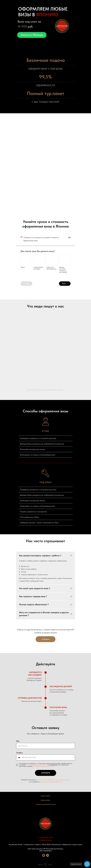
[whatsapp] (44, 856)
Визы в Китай (45, 796)
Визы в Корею (45, 800)
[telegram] (48, 856)
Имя (18, 741)
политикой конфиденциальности (51, 782)
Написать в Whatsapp (32, 35)
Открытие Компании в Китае (46, 804)
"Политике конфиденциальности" (36, 765)
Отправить (49, 773)
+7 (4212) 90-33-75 (46, 838)
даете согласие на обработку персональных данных (53, 780)
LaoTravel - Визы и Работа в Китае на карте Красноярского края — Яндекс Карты (45, 390)
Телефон (19, 753)
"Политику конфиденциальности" (44, 766)
